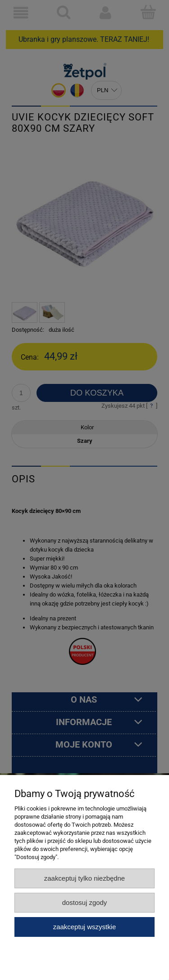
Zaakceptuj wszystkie (84, 927)
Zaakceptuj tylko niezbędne (84, 878)
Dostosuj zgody (85, 902)
